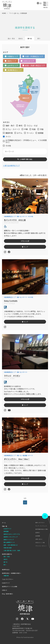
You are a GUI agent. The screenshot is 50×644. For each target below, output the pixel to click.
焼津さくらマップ (9, 540)
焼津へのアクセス (40, 523)
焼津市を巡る (6, 570)
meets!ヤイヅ (7, 529)
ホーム (4, 523)
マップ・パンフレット (41, 526)
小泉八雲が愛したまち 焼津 (12, 550)
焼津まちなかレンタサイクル (12, 534)
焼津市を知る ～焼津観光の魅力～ (12, 573)
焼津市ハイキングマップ (11, 537)
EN (41, 3)
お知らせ (4, 590)
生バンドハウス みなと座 (15, 220)
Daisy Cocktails (11, 301)
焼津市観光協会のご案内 (42, 529)
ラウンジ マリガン (12, 376)
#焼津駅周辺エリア (10, 216)
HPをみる (25, 241)
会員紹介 (38, 533)
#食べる (19, 216)
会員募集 (38, 536)
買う (39, 38)
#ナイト (25, 216)
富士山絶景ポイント (9, 542)
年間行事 (6, 576)
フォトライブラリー (8, 579)
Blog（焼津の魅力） (8, 594)
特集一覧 (4, 526)
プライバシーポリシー (41, 546)
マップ (25, 247)
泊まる (20, 38)
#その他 (31, 216)
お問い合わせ (39, 539)
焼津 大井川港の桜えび (11, 545)
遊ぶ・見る (11, 38)
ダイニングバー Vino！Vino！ (17, 459)
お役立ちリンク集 (40, 543)
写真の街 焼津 (8, 548)
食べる (6, 562)
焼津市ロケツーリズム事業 (10, 587)
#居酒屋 (25, 455)
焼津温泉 (6, 531)
